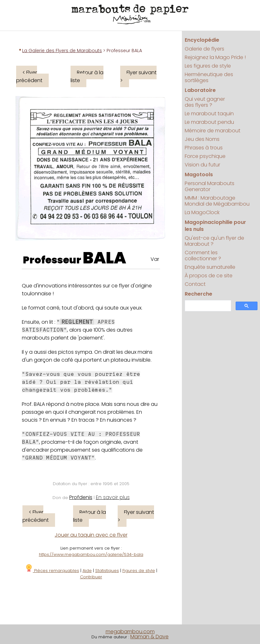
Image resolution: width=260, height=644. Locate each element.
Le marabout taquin (209, 114)
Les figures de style (208, 66)
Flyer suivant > (138, 76)
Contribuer (91, 577)
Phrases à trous (204, 148)
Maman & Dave (149, 637)
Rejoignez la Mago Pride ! (215, 57)
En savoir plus (113, 497)
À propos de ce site (209, 276)
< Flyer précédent (29, 76)
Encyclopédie (202, 40)
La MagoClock (202, 212)
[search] (207, 306)
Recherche (198, 294)
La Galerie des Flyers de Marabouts (62, 51)
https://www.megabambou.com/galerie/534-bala (91, 554)
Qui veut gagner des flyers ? (205, 102)
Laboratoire (200, 90)
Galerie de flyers (204, 49)
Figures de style (139, 571)
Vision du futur (202, 165)
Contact (195, 284)
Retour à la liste (87, 76)
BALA (105, 258)
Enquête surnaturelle (210, 267)
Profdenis (81, 497)
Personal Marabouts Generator (210, 186)
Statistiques (107, 571)
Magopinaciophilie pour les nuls (215, 226)
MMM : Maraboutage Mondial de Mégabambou (217, 201)
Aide (87, 571)
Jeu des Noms (202, 139)
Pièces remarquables (52, 571)
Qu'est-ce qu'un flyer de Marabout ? (214, 241)
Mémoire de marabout (213, 131)
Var (155, 259)
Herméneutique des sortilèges (209, 77)
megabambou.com (130, 632)
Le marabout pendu (209, 122)
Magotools (199, 175)
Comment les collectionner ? (203, 256)
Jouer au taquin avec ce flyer (91, 535)
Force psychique (205, 156)
